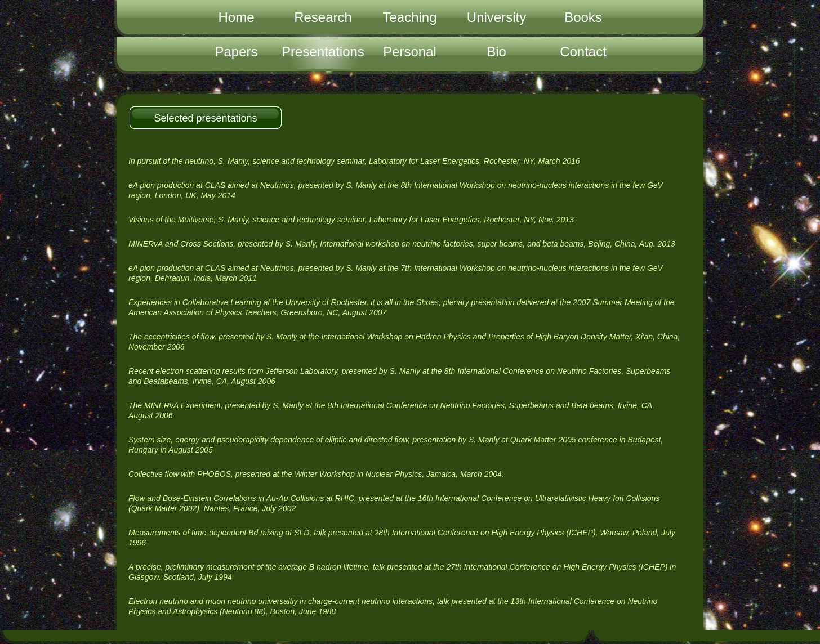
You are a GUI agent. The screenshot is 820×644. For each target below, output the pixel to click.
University (496, 17)
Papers (236, 52)
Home (236, 17)
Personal (410, 52)
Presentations (323, 52)
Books (583, 17)
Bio (496, 52)
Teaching (409, 17)
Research (323, 17)
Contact (583, 52)
